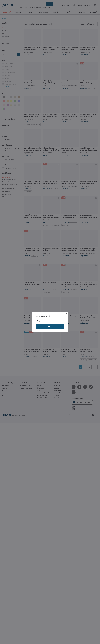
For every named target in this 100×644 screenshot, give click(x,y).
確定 (50, 327)
